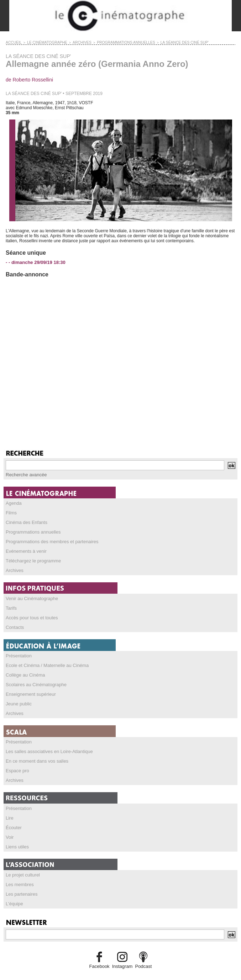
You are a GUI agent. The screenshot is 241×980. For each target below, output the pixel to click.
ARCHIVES (73, 42)
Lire (9, 808)
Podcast (142, 954)
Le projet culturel (22, 864)
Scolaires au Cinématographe (34, 678)
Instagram (122, 954)
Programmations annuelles (31, 530)
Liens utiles (16, 836)
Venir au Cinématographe (30, 595)
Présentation (18, 651)
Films (11, 512)
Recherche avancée (25, 474)
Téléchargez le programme (31, 558)
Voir (9, 827)
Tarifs (11, 604)
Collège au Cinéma (24, 669)
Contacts (14, 623)
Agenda (13, 502)
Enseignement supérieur (29, 688)
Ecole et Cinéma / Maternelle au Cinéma (44, 660)
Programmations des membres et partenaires (49, 539)
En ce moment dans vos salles (35, 753)
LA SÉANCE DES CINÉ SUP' (164, 42)
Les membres (19, 873)
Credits (121, 971)
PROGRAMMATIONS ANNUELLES (112, 42)
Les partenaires (20, 882)
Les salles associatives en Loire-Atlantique (46, 743)
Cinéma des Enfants (25, 521)
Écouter (13, 817)
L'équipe (14, 891)
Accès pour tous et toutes (30, 613)
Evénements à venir (25, 549)
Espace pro (17, 762)
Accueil (13, 42)
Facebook (101, 954)
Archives (14, 567)
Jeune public (18, 697)
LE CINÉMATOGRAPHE (42, 42)
